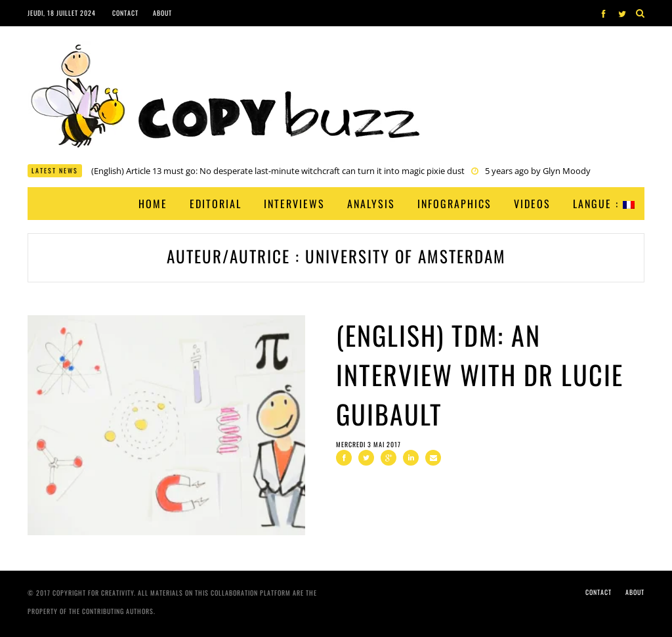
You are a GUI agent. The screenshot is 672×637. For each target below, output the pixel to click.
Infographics (454, 204)
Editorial (216, 204)
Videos (532, 204)
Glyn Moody (567, 171)
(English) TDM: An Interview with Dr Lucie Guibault (480, 374)
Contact (125, 13)
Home (153, 204)
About (162, 13)
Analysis (371, 204)
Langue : (604, 204)
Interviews (294, 204)
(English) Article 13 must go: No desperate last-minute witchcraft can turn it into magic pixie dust (278, 171)
